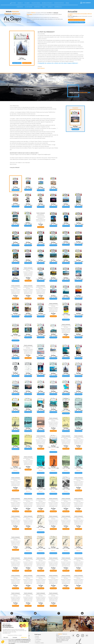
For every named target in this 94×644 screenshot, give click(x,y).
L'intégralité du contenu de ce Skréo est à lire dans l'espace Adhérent (58, 63)
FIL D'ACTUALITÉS (29, 7)
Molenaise (29, 14)
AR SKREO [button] (20, 3)
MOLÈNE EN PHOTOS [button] (59, 3)
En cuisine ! (38, 641)
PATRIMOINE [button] (37, 7)
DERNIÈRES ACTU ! (58, 7)
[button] (3, 642)
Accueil (37, 636)
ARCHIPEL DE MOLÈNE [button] (47, 3)
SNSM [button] (44, 7)
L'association (38, 640)
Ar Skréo (37, 638)
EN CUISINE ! (27, 3)
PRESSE (67, 3)
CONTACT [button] (50, 7)
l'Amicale (56, 13)
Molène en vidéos (40, 643)
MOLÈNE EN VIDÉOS (36, 3)
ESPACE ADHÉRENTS (87, 3)
